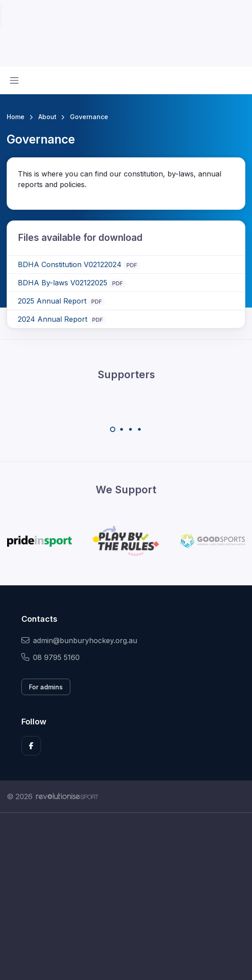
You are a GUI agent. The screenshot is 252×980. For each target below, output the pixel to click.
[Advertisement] (126, 896)
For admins (46, 687)
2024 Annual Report (53, 319)
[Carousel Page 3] (130, 429)
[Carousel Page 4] (139, 429)
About (47, 117)
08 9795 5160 (51, 657)
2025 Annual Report (52, 301)
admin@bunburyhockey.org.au (79, 640)
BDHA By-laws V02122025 (63, 283)
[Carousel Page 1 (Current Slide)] (113, 429)
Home (16, 117)
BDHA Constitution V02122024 (70, 264)
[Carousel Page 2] (122, 429)
